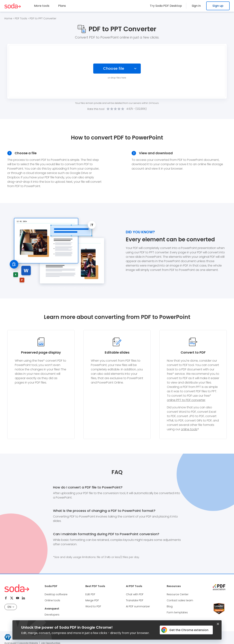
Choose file (114, 68)
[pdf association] (219, 587)
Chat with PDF (135, 594)
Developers (52, 615)
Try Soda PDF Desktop (168, 6)
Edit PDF (90, 594)
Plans (62, 6)
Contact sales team (180, 600)
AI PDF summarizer (138, 606)
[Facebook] (6, 598)
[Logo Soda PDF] (13, 6)
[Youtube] (18, 598)
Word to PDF (93, 606)
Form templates (177, 612)
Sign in (197, 6)
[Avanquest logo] (8, 637)
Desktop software (56, 594)
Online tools (52, 600)
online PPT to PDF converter (186, 400)
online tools (189, 429)
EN (11, 607)
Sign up (218, 6)
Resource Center (178, 594)
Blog (170, 606)
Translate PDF (135, 600)
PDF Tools (21, 18)
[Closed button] (218, 624)
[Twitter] (12, 598)
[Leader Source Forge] (219, 604)
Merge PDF (92, 600)
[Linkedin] (23, 598)
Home (8, 18)
